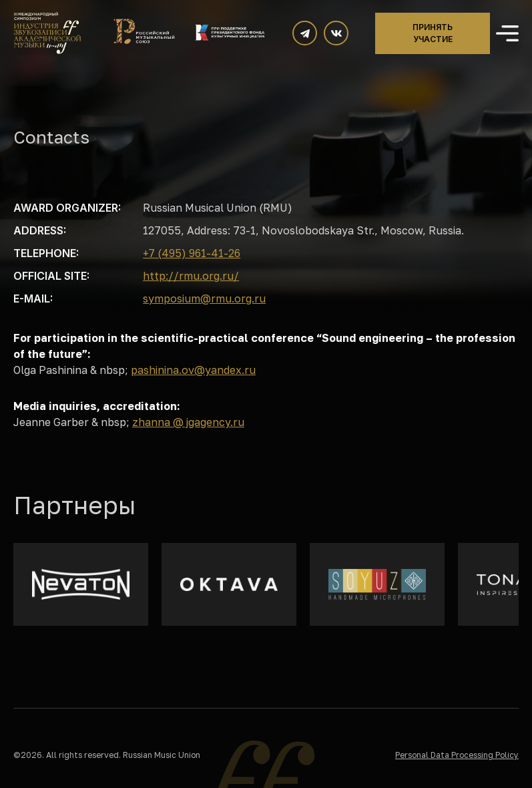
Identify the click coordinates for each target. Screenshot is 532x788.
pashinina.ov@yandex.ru (193, 370)
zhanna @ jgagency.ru (188, 422)
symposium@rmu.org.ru (204, 299)
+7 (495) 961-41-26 (192, 253)
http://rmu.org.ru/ (191, 276)
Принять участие (433, 33)
